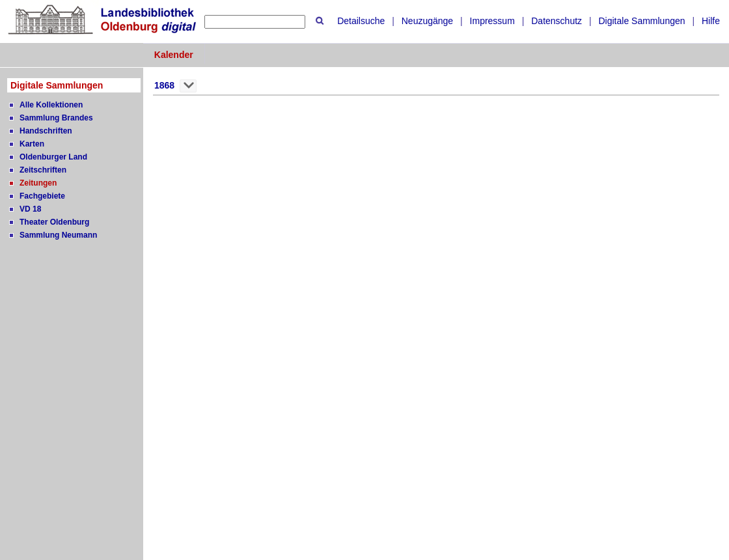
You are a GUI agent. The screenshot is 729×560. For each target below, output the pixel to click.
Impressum (492, 21)
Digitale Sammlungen (641, 21)
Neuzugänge (427, 21)
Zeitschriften (43, 170)
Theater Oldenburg (54, 222)
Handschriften (46, 131)
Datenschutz (557, 21)
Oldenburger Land (53, 157)
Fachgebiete (42, 196)
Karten (32, 144)
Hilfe (711, 21)
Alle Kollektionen (51, 105)
